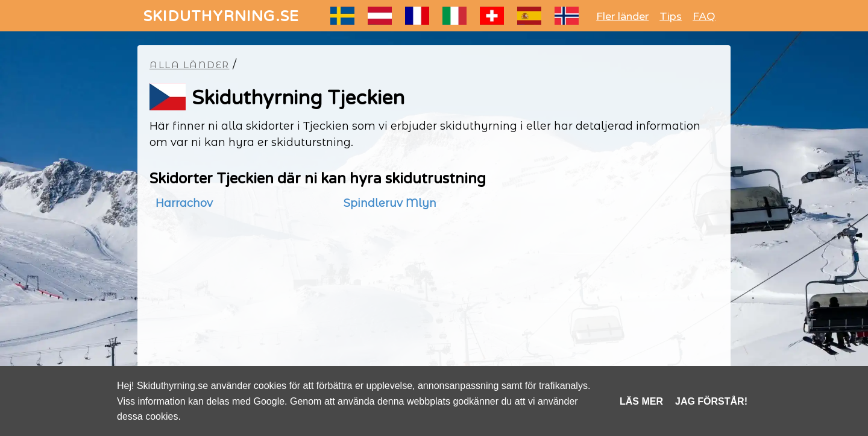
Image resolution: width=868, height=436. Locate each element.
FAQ (704, 16)
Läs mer (641, 401)
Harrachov (184, 203)
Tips (671, 16)
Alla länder (190, 65)
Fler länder (622, 16)
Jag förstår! (711, 401)
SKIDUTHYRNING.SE (221, 17)
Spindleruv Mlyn (390, 203)
